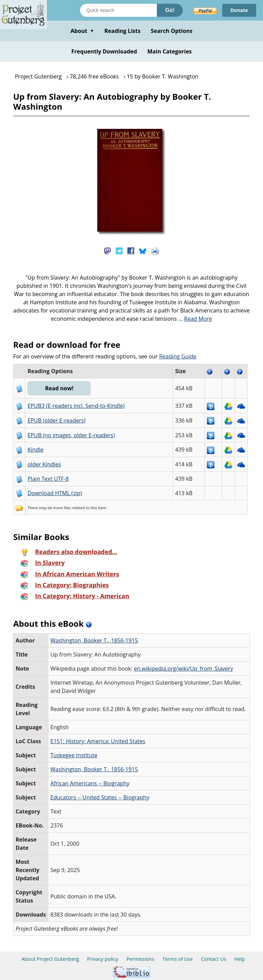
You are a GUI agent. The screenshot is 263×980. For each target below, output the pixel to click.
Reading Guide (178, 356)
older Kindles (44, 464)
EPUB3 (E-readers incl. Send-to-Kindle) (76, 406)
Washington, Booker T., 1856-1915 (94, 640)
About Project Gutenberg (50, 959)
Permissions (140, 959)
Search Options (172, 31)
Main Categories (170, 51)
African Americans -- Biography (90, 783)
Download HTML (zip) (55, 493)
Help (240, 959)
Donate (239, 10)
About (82, 31)
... (195, 319)
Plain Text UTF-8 (48, 479)
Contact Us (214, 959)
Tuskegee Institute (74, 755)
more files (62, 508)
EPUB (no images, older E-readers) (71, 435)
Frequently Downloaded (104, 51)
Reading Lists (123, 31)
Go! (170, 10)
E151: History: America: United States (98, 741)
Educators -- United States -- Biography (100, 797)
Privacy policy (103, 959)
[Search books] (118, 10)
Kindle (35, 450)
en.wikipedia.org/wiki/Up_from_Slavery (184, 669)
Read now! (59, 388)
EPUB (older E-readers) (56, 420)
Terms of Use (178, 959)
